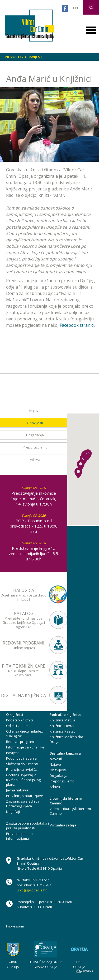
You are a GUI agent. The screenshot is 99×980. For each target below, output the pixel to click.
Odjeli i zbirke (17, 726)
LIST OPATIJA (79, 964)
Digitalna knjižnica (65, 753)
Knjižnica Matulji (62, 720)
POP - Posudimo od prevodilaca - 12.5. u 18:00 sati (34, 526)
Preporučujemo (35, 447)
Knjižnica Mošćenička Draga (66, 739)
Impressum (15, 926)
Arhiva (35, 459)
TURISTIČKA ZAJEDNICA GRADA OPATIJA (45, 964)
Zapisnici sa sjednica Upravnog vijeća (23, 804)
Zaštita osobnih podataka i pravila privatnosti (27, 826)
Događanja (35, 435)
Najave (35, 411)
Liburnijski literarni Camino (66, 801)
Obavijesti (34, 57)
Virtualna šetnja (63, 825)
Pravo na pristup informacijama (19, 836)
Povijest (12, 753)
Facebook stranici (77, 325)
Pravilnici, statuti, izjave (25, 796)
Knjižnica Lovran (63, 726)
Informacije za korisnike (25, 747)
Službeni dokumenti (22, 764)
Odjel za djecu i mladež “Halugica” (24, 734)
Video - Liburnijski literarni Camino (70, 811)
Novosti (13, 57)
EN (75, 8)
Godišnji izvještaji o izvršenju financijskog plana (23, 780)
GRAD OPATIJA (13, 964)
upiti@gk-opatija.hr (32, 890)
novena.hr (85, 971)
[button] (78, 473)
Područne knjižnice (65, 715)
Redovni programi (20, 742)
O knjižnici (15, 715)
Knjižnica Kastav (63, 731)
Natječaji (13, 812)
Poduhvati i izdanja (21, 758)
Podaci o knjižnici (20, 720)
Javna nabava (17, 790)
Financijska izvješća (22, 769)
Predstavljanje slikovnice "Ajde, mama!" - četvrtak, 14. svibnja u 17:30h (34, 498)
